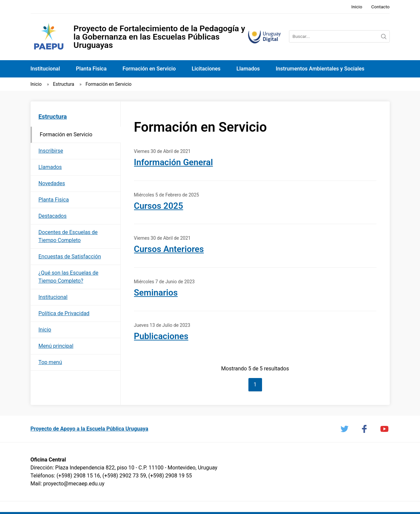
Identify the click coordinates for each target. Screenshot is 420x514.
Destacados (53, 216)
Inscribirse (51, 151)
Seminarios (156, 293)
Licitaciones (206, 69)
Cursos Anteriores (169, 249)
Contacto (380, 7)
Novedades (52, 183)
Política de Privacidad (64, 313)
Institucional (45, 69)
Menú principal (56, 346)
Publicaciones (161, 336)
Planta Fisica (91, 69)
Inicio (357, 7)
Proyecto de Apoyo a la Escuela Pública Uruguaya (89, 429)
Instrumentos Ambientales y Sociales (320, 69)
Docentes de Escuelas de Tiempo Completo (68, 236)
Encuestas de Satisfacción (70, 257)
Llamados (248, 69)
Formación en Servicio (149, 69)
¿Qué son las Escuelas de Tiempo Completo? (69, 277)
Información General (174, 162)
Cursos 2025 (159, 206)
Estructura (64, 84)
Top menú (50, 362)
